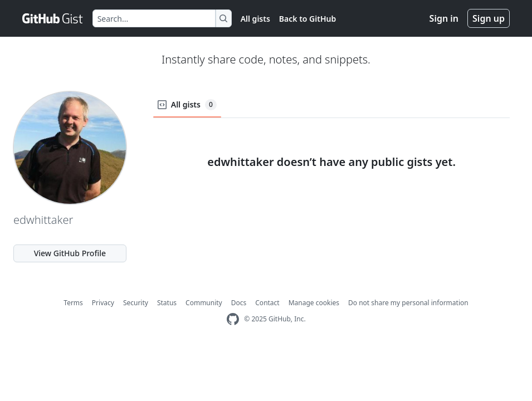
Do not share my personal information (408, 303)
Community (204, 303)
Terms (73, 303)
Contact (267, 303)
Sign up (489, 18)
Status (167, 303)
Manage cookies (314, 303)
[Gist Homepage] (53, 18)
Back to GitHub (308, 19)
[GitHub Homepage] (233, 319)
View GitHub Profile (70, 253)
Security (136, 303)
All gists (255, 19)
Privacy (103, 303)
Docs (239, 303)
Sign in (444, 18)
